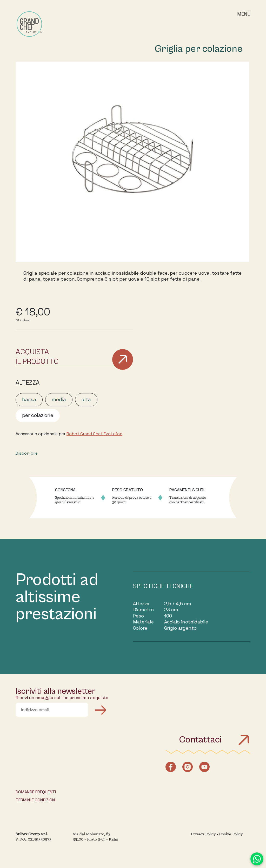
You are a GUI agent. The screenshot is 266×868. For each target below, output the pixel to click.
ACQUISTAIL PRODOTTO (37, 356)
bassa (29, 400)
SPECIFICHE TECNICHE (163, 586)
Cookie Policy (231, 834)
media (59, 400)
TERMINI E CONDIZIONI (36, 800)
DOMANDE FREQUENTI (36, 792)
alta (86, 400)
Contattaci (215, 740)
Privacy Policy (203, 834)
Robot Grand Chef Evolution (94, 434)
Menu (244, 14)
